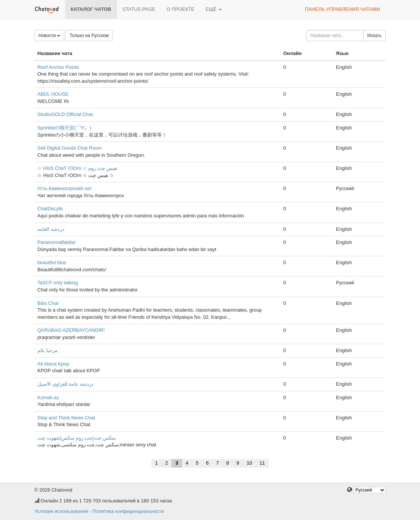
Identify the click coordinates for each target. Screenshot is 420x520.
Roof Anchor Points (58, 67)
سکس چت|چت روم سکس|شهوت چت (77, 438)
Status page (139, 9)
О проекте (180, 9)
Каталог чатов (91, 9)
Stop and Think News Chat (66, 418)
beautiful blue (52, 262)
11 (262, 463)
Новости (49, 36)
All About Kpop (53, 364)
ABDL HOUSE (53, 94)
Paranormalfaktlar (57, 242)
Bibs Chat (48, 303)
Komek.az (48, 397)
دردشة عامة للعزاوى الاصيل (65, 384)
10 (249, 463)
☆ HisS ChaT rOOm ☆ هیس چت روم (77, 168)
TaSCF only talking (58, 283)
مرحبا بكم (47, 350)
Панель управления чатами (342, 9)
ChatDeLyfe (50, 209)
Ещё (214, 9)
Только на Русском (89, 36)
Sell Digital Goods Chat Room (70, 148)
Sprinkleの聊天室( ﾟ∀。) (64, 128)
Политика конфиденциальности (128, 511)
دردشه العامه (51, 229)
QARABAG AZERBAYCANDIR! (71, 330)
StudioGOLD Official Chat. (66, 114)
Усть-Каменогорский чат (64, 188)
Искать (374, 36)
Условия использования (61, 511)
